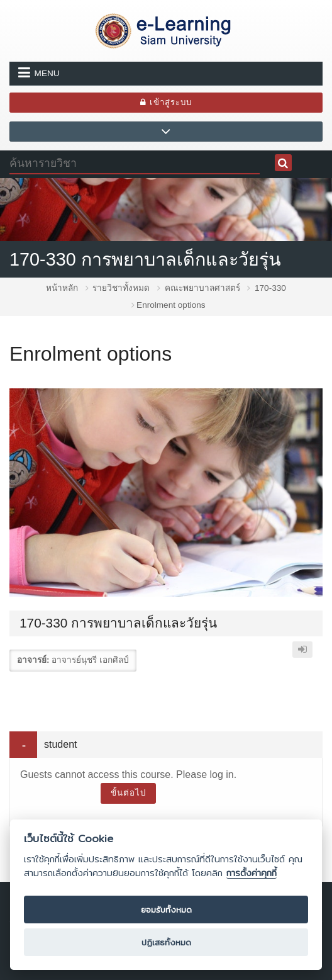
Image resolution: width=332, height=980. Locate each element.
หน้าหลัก (62, 288)
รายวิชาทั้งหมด (121, 288)
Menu (39, 72)
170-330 (270, 288)
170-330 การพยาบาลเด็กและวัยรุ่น (145, 259)
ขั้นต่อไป (128, 793)
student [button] (60, 744)
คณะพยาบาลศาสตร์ (202, 288)
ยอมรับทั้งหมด (166, 910)
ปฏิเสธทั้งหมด (166, 942)
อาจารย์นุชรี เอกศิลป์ (90, 660)
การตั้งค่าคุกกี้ (252, 873)
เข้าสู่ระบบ (166, 102)
